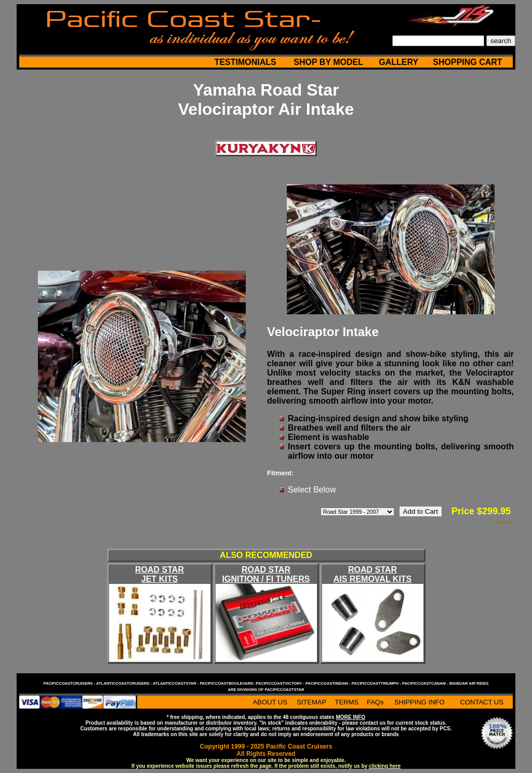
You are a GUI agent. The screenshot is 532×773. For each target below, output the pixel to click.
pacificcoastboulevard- (228, 683)
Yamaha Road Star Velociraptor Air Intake (266, 99)
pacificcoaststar (284, 690)
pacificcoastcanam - (426, 683)
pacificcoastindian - (329, 683)
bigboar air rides (469, 683)
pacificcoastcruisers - (70, 683)
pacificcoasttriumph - (377, 683)
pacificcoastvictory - (281, 683)
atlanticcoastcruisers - (124, 683)
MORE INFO (350, 717)
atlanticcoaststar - (176, 683)
